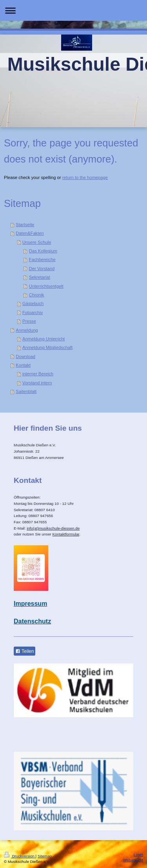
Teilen (24, 651)
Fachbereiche (42, 259)
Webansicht (133, 860)
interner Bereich (38, 374)
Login (138, 854)
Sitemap (45, 856)
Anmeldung (27, 330)
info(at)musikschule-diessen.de (53, 528)
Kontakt (23, 365)
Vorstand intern (37, 383)
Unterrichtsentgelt (46, 286)
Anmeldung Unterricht (44, 339)
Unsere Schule (37, 242)
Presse (29, 321)
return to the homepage (85, 177)
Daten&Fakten (30, 233)
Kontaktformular (66, 534)
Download (25, 356)
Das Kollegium (43, 251)
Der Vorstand (42, 269)
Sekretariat (40, 277)
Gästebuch (33, 303)
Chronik (37, 295)
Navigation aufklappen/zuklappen (73, 10)
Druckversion (20, 856)
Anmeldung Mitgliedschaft (47, 347)
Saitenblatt (26, 391)
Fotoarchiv (33, 312)
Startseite (25, 225)
